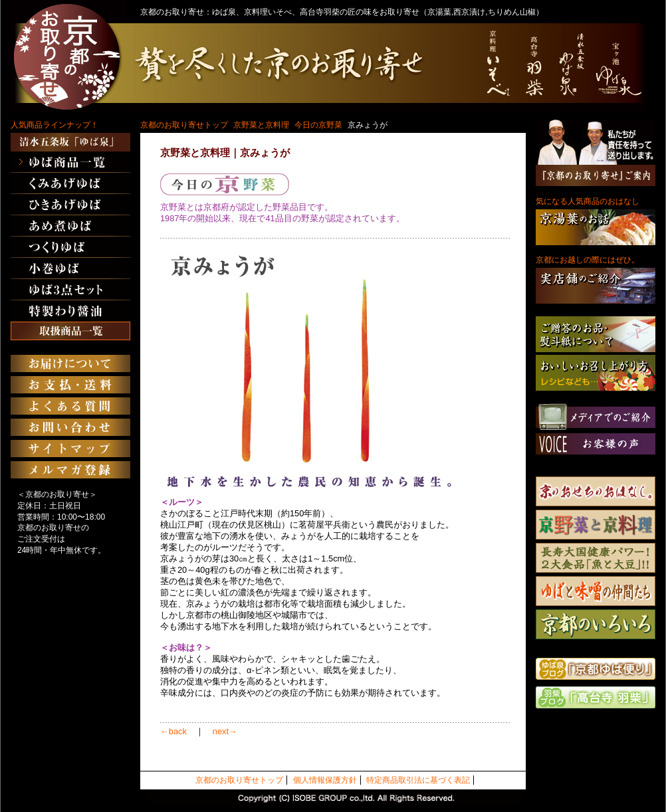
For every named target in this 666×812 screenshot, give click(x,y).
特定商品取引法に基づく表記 (418, 780)
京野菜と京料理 (261, 125)
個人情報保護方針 (325, 780)
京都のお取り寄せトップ (184, 125)
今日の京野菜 (318, 125)
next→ (225, 731)
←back (173, 731)
